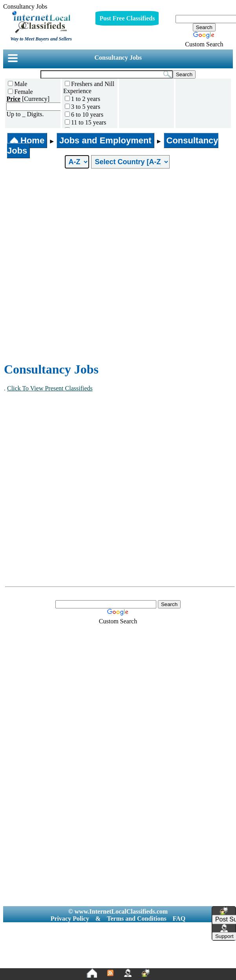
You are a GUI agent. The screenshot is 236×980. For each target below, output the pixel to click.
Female (20, 92)
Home (27, 140)
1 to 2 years (82, 99)
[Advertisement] (91, 266)
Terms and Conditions (136, 919)
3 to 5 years (82, 107)
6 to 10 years (84, 114)
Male (17, 84)
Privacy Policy (70, 919)
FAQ (179, 919)
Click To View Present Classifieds (50, 388)
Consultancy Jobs (118, 58)
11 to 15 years (86, 122)
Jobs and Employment (105, 140)
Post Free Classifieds (127, 18)
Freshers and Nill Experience (89, 87)
